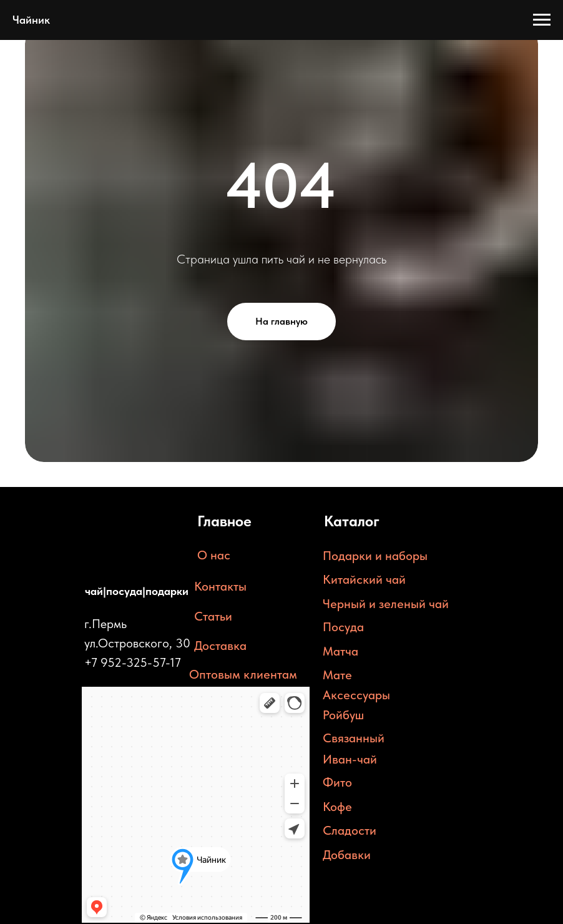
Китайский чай (364, 579)
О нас (214, 555)
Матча (340, 651)
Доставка (220, 646)
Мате (337, 675)
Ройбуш (343, 715)
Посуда (343, 627)
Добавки (347, 855)
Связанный (354, 738)
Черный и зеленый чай (386, 604)
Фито (337, 782)
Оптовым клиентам (243, 674)
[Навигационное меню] (542, 20)
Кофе (337, 807)
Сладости (350, 830)
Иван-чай (350, 759)
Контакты (220, 586)
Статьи (213, 616)
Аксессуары (356, 695)
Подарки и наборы (375, 556)
